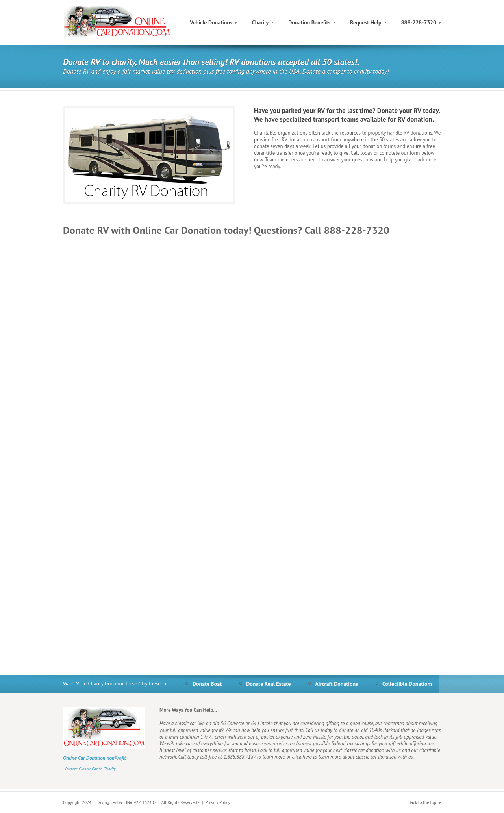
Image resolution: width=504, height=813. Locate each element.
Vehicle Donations (211, 22)
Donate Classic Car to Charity (90, 769)
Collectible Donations (408, 684)
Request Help (366, 22)
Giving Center (110, 802)
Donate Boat (207, 684)
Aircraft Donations (336, 684)
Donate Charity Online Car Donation (118, 21)
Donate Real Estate (268, 684)
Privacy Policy (218, 802)
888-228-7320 (419, 22)
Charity (260, 22)
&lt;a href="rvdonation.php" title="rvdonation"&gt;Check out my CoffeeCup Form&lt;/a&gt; (252, 448)
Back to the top (422, 802)
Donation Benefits (309, 22)
